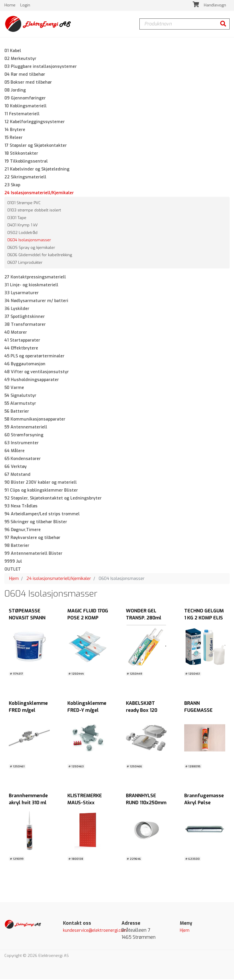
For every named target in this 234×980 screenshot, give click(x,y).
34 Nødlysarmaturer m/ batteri (36, 302)
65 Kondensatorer (23, 460)
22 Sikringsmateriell (25, 178)
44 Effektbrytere (21, 349)
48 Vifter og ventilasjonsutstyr (37, 373)
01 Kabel (13, 52)
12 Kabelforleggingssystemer (35, 123)
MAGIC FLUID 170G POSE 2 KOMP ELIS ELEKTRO (88, 619)
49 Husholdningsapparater (32, 381)
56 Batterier (17, 413)
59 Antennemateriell (26, 428)
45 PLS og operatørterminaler (34, 357)
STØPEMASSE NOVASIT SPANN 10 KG (27, 619)
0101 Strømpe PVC (24, 204)
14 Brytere (15, 131)
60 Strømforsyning (24, 436)
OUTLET (13, 570)
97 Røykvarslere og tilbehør (32, 539)
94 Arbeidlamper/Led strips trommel (42, 515)
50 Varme (14, 389)
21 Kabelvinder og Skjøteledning (37, 170)
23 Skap (12, 186)
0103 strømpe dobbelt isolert (34, 211)
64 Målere (14, 452)
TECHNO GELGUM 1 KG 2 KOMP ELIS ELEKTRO (204, 619)
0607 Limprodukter (25, 263)
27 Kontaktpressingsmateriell (35, 278)
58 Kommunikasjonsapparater (35, 420)
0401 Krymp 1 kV (23, 226)
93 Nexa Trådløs (21, 507)
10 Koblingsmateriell (25, 107)
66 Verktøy (16, 468)
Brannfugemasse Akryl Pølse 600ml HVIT (204, 804)
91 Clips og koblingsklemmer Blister (41, 491)
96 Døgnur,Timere (23, 531)
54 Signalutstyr (20, 397)
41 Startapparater (22, 341)
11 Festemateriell (22, 115)
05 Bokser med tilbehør (28, 83)
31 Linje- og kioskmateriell (31, 286)
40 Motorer (16, 334)
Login (25, 6)
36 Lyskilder (17, 310)
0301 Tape (17, 219)
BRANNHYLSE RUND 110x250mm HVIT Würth (146, 804)
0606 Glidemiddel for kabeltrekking (40, 256)
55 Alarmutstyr (20, 405)
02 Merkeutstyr (20, 60)
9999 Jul (13, 563)
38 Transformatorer (25, 326)
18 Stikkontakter (21, 154)
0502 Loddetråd (22, 234)
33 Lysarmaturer (22, 294)
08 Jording (15, 91)
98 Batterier (17, 547)
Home (11, 6)
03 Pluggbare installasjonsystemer (41, 67)
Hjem (14, 580)
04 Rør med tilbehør (25, 75)
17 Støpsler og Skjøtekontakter (36, 146)
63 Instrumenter (22, 444)
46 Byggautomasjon (25, 365)
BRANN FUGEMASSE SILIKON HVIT (199, 711)
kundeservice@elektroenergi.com (95, 932)
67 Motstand (17, 476)
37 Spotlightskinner (25, 318)
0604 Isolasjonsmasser (29, 241)
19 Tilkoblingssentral (26, 162)
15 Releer (13, 138)
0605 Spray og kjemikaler (31, 248)
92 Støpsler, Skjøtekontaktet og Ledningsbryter (53, 499)
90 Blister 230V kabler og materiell (41, 484)
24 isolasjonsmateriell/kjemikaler (59, 580)
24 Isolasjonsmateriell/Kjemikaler (39, 194)
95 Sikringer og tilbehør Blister (36, 523)
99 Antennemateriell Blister (33, 555)
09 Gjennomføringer (25, 99)
